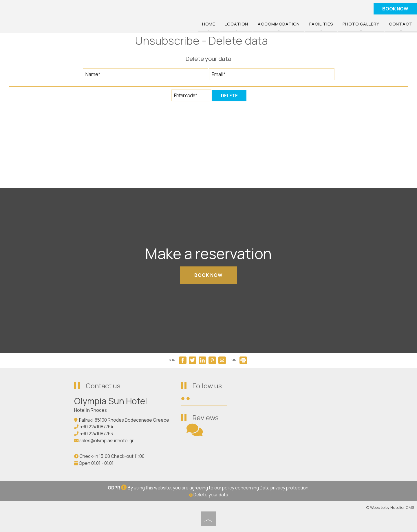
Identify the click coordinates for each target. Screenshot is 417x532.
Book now (395, 9)
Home (209, 24)
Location (236, 24)
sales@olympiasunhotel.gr (106, 441)
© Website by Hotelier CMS (390, 507)
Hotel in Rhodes (90, 410)
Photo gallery (361, 24)
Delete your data (209, 495)
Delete (229, 96)
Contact (401, 24)
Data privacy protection (284, 488)
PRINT (238, 360)
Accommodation (279, 24)
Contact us (103, 386)
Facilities (321, 24)
